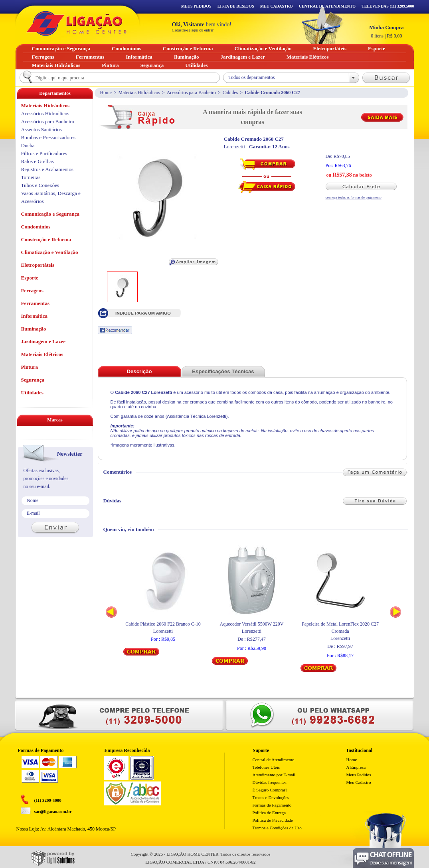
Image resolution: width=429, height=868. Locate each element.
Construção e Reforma (46, 239)
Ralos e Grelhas (38, 161)
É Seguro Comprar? (270, 790)
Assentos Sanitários (42, 129)
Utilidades (32, 393)
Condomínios (36, 227)
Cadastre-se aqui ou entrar (193, 30)
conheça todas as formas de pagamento (354, 197)
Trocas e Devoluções (271, 797)
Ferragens (32, 290)
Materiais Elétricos (42, 354)
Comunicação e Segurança (50, 214)
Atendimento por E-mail (274, 775)
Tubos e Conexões (40, 185)
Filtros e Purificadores (44, 153)
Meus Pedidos (196, 6)
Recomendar (115, 330)
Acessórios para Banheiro (191, 93)
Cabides (230, 93)
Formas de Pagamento (272, 805)
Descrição (139, 371)
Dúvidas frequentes (270, 782)
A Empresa (356, 767)
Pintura (30, 367)
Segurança (33, 380)
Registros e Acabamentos (47, 169)
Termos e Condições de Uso (277, 828)
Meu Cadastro (277, 6)
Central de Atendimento (274, 760)
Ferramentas (35, 303)
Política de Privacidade (273, 820)
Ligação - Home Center (77, 23)
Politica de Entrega (269, 813)
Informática (34, 316)
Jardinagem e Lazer (43, 341)
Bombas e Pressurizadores (48, 137)
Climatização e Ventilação (50, 252)
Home (106, 93)
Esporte (30, 278)
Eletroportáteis (38, 265)
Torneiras (31, 177)
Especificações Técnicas (223, 371)
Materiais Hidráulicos (139, 93)
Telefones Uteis (266, 767)
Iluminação (34, 329)
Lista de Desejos (236, 6)
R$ (386, 31)
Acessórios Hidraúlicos (45, 113)
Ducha (28, 145)
